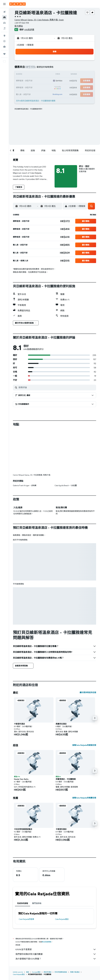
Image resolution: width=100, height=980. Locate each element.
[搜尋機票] (4, 12)
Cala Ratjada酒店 (62, 919)
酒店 (28, 972)
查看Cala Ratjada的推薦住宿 (84, 798)
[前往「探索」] (4, 36)
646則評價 (29, 30)
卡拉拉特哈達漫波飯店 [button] (23, 829)
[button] (4, 4)
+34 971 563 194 (22, 23)
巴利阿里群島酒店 (61, 972)
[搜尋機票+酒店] (4, 28)
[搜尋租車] (4, 23)
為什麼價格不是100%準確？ (56, 959)
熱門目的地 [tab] (37, 903)
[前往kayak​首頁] (18, 4)
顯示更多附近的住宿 (88, 692)
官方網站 (19, 26)
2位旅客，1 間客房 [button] (25, 45)
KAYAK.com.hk (18, 972)
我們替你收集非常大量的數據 (56, 954)
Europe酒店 (36, 972)
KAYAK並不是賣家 (56, 949)
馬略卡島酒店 (75, 972)
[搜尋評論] (57, 387)
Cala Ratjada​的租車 (26, 919)
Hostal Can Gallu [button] (21, 779)
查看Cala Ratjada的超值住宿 (84, 745)
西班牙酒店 (48, 972)
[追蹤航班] (4, 41)
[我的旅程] (4, 54)
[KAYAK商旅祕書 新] (4, 47)
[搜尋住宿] (4, 17)
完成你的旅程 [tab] (23, 903)
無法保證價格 (47, 942)
